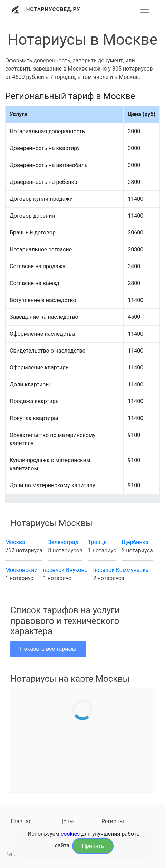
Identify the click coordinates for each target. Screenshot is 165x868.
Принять (93, 846)
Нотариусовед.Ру (53, 9)
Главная (21, 821)
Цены (67, 821)
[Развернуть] (145, 10)
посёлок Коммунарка (121, 570)
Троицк (97, 542)
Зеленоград (63, 542)
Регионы (113, 821)
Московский (21, 570)
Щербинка (135, 542)
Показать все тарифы (48, 649)
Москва (15, 542)
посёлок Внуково (65, 570)
